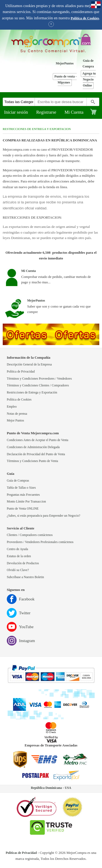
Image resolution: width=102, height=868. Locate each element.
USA (68, 788)
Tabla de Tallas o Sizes (21, 488)
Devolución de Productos (23, 563)
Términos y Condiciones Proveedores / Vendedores (39, 379)
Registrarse (46, 112)
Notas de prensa (17, 414)
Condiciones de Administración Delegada (33, 447)
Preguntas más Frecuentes (23, 495)
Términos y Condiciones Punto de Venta (32, 461)
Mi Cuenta (74, 112)
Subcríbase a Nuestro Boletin (25, 577)
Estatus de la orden (19, 556)
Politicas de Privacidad (21, 853)
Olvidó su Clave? (18, 570)
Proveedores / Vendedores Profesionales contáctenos (40, 542)
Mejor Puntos (15, 421)
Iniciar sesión (16, 112)
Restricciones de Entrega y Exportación (32, 393)
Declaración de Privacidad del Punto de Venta (36, 454)
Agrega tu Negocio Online (89, 80)
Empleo (12, 407)
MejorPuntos (65, 63)
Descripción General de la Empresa (29, 365)
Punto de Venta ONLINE (23, 509)
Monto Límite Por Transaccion (26, 502)
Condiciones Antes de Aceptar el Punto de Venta (38, 440)
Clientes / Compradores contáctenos (30, 535)
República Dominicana (46, 788)
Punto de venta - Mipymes (66, 80)
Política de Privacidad (21, 372)
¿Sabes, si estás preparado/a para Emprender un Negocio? (44, 516)
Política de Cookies (85, 18)
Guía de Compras (18, 481)
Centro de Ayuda (17, 549)
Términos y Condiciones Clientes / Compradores (38, 385)
